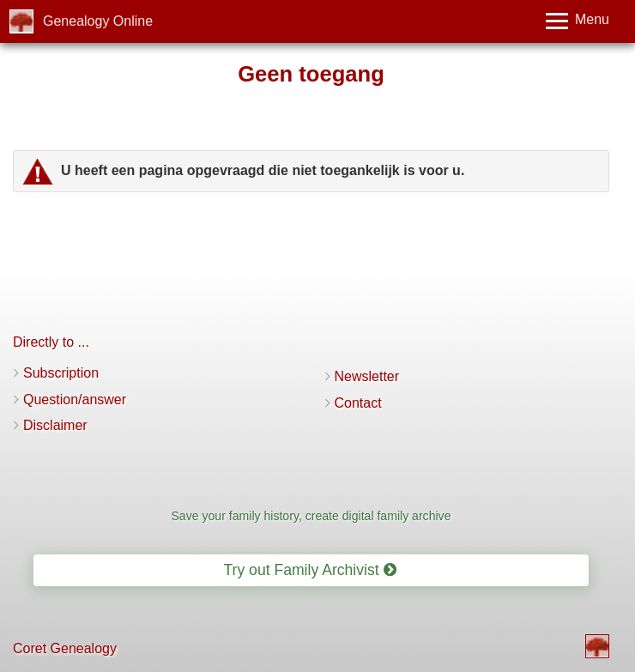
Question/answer (75, 400)
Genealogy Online (98, 21)
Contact (358, 403)
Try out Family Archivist (309, 570)
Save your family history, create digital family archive (311, 516)
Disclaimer (55, 425)
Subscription (61, 373)
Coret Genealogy (65, 648)
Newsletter (367, 376)
